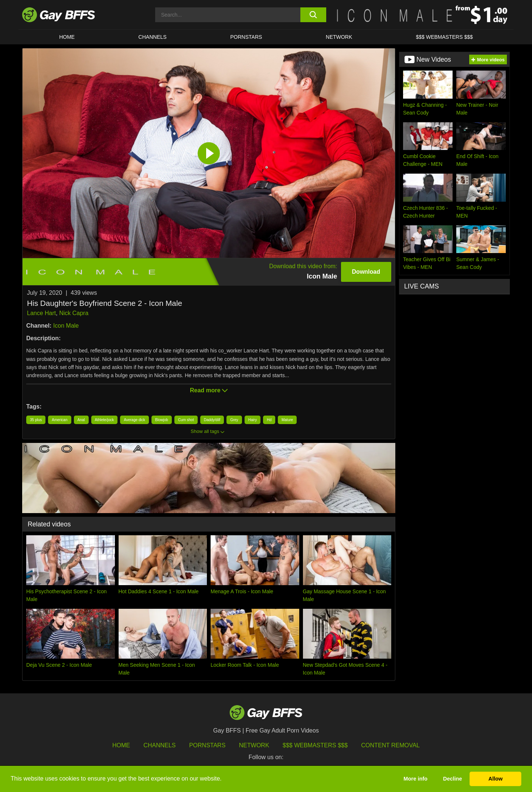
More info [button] (415, 779)
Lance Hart (41, 313)
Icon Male (66, 326)
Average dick (134, 420)
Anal (81, 420)
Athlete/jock (105, 420)
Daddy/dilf (212, 420)
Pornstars (207, 745)
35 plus (36, 420)
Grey (234, 420)
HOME (67, 37)
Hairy (253, 420)
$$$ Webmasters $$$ (444, 37)
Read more (209, 390)
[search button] (313, 15)
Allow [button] (495, 779)
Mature (287, 420)
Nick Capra (74, 313)
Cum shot (186, 420)
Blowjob (162, 420)
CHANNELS (153, 37)
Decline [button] (452, 779)
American (59, 420)
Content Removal (391, 745)
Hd (269, 420)
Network (339, 37)
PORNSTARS (246, 37)
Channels (159, 745)
